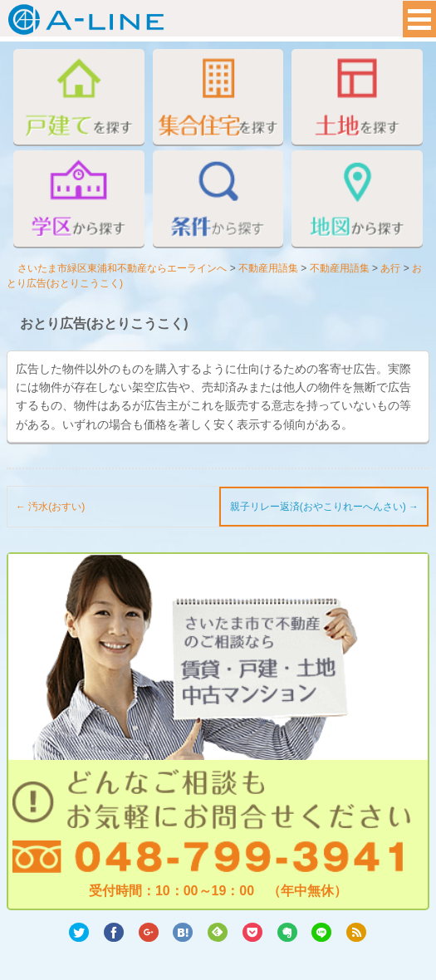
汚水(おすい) (50, 507)
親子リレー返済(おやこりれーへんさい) (324, 507)
